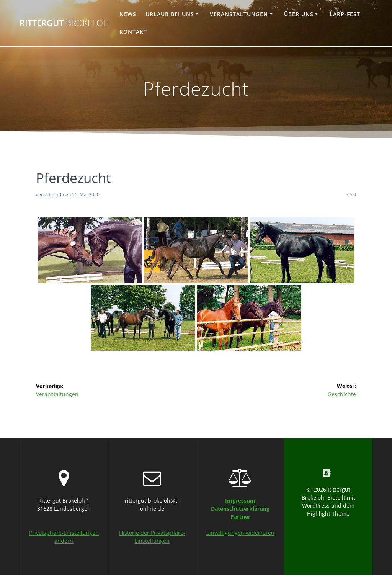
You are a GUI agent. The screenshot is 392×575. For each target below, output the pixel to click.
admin (51, 195)
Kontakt (133, 32)
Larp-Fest (345, 14)
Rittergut (64, 23)
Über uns (299, 14)
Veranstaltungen (239, 14)
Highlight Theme (328, 514)
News (128, 14)
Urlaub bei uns (170, 14)
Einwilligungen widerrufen (240, 533)
